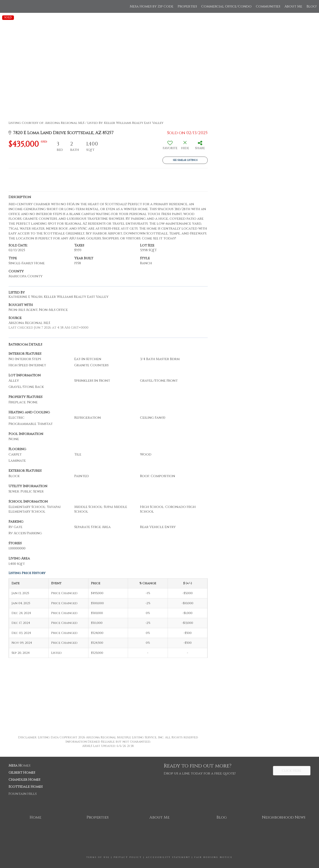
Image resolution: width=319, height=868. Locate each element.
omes (19, 766)
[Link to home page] (5, 6)
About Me (293, 6)
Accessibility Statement (168, 857)
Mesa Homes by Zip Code (152, 6)
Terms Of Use (98, 857)
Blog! (312, 6)
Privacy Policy (128, 857)
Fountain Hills (23, 794)
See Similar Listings (185, 160)
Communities (268, 6)
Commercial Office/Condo (226, 6)
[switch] (170, 147)
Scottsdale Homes (26, 787)
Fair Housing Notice (213, 857)
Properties (187, 6)
